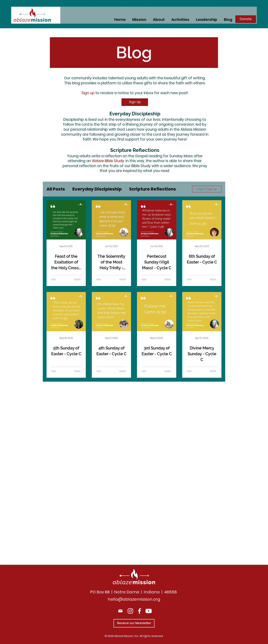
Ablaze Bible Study (108, 161)
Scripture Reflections (153, 189)
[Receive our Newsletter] (134, 623)
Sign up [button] (88, 93)
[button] (180, 19)
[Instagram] (130, 611)
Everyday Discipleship (97, 189)
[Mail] (120, 611)
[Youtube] (149, 611)
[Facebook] (139, 611)
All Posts (56, 189)
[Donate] (246, 19)
